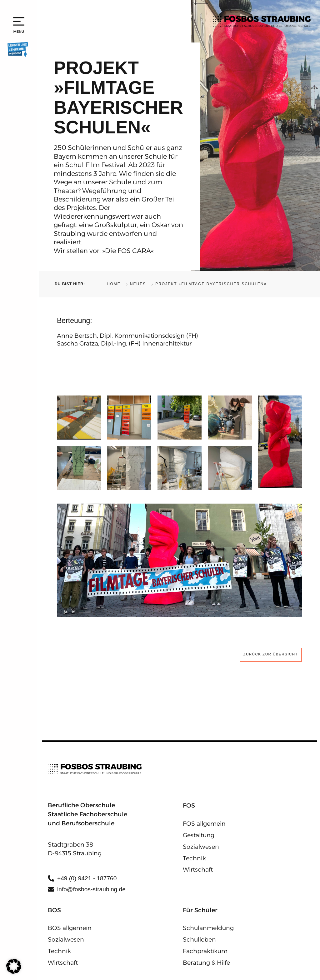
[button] (14, 966)
